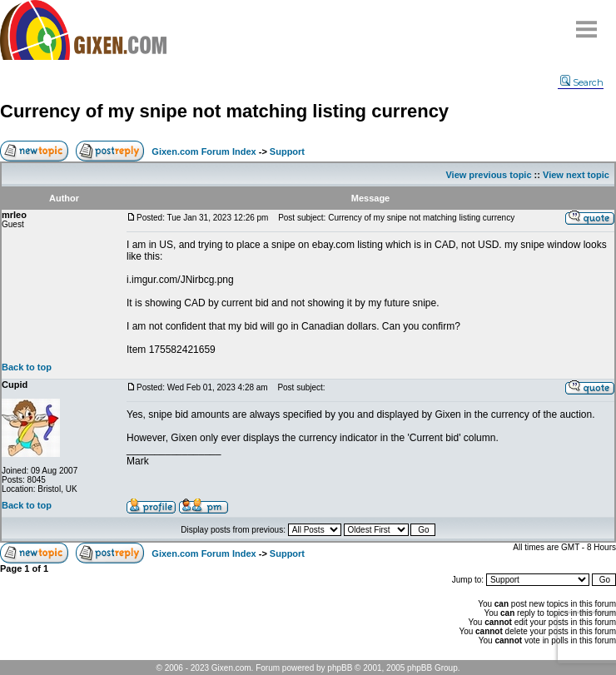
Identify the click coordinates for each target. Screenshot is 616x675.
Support (287, 151)
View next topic (576, 175)
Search (582, 82)
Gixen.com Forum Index (204, 151)
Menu (587, 23)
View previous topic (488, 175)
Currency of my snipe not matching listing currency (224, 111)
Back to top (27, 367)
